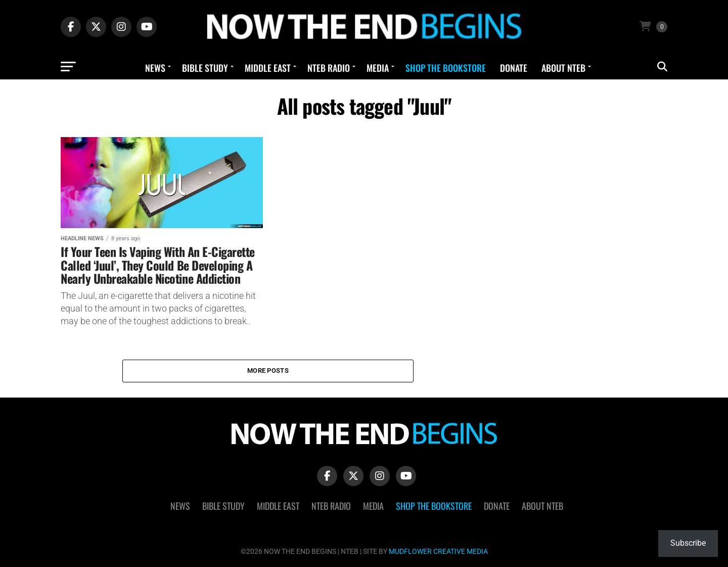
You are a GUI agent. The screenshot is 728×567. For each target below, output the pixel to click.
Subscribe (688, 543)
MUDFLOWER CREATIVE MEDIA (438, 552)
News (155, 68)
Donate (514, 68)
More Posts (268, 370)
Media (378, 68)
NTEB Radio (329, 68)
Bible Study (205, 68)
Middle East (268, 68)
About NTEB (563, 68)
